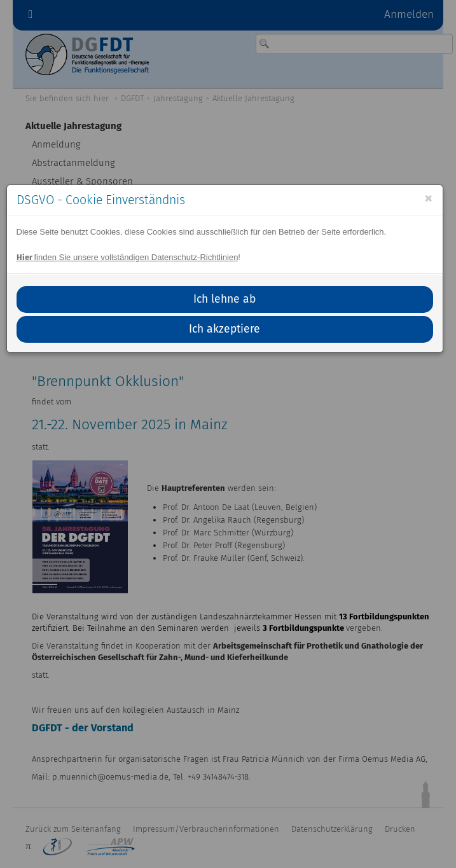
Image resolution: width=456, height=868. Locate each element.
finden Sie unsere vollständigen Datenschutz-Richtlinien (128, 257)
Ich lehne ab (225, 299)
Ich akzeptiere (225, 329)
